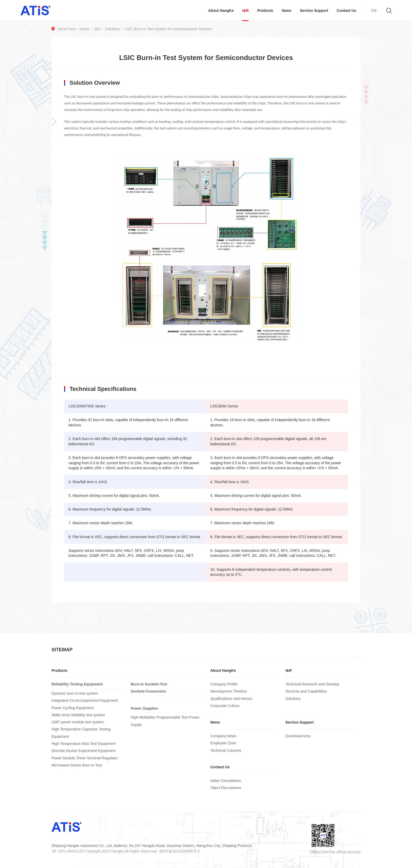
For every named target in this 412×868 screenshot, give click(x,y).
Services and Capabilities (306, 691)
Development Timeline (228, 691)
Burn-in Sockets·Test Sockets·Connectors (149, 688)
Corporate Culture (225, 706)
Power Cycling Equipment (73, 708)
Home (84, 29)
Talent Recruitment (226, 788)
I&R (245, 11)
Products (265, 11)
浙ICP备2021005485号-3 (179, 851)
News (287, 11)
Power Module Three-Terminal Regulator (85, 758)
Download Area (298, 736)
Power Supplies (144, 708)
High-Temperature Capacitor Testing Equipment (81, 733)
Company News (223, 736)
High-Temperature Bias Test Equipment (83, 744)
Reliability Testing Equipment (77, 684)
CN (374, 11)
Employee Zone (223, 743)
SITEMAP (62, 650)
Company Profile (224, 684)
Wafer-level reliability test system (78, 715)
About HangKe (221, 11)
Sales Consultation (226, 781)
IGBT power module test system (78, 722)
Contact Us (347, 11)
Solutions (112, 29)
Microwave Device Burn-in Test (77, 765)
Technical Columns (226, 750)
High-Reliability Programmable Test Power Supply (165, 721)
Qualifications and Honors (231, 699)
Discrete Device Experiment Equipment (84, 751)
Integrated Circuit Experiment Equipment (85, 700)
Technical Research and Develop (312, 684)
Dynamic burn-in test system (75, 693)
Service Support (314, 11)
